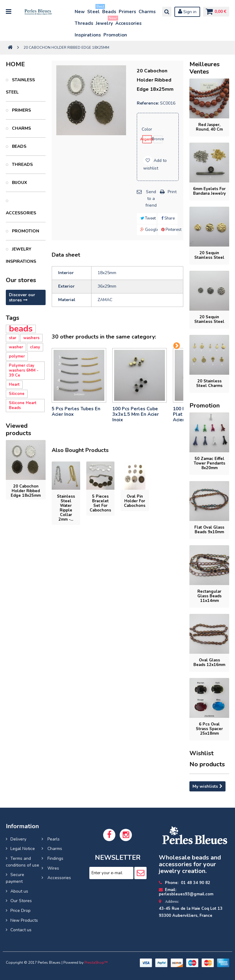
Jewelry (105, 22)
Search (166, 12)
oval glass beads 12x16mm (209, 662)
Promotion (115, 35)
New (80, 12)
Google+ (149, 230)
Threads (84, 23)
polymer (17, 356)
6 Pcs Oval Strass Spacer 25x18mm (209, 729)
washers (31, 338)
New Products (24, 920)
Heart (14, 385)
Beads (109, 12)
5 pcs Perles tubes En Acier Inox (76, 412)
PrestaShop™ (96, 963)
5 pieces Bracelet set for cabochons (100, 503)
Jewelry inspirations (21, 255)
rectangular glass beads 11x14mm (209, 596)
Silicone (17, 394)
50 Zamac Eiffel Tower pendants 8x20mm (209, 463)
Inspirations (88, 35)
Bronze (158, 139)
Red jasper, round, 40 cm (209, 127)
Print (172, 192)
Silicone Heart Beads (23, 405)
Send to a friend (151, 198)
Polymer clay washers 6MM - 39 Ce (24, 370)
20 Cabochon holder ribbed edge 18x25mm (26, 491)
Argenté (147, 139)
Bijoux (19, 183)
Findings (55, 858)
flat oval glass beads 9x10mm (209, 530)
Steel (94, 10)
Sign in (186, 12)
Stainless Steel (20, 86)
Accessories (129, 23)
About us (19, 891)
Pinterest (169, 230)
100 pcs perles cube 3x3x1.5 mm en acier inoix (136, 414)
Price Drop (21, 911)
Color (147, 129)
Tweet (148, 218)
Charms (147, 12)
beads (21, 329)
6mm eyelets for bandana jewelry (209, 191)
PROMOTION (25, 231)
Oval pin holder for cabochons (135, 501)
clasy (35, 347)
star (13, 338)
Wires (53, 868)
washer (16, 347)
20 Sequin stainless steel (209, 255)
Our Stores (21, 901)
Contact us (21, 930)
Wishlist (201, 753)
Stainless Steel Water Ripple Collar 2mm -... (66, 508)
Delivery (18, 839)
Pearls (53, 839)
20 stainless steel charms (209, 383)
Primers (127, 12)
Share (168, 218)
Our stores (21, 280)
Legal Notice (23, 849)
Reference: (148, 103)
